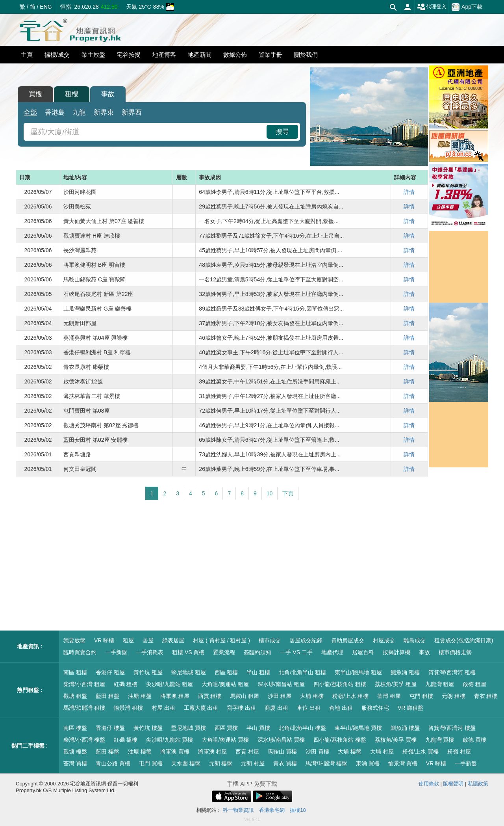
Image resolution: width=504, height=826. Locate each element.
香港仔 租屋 (110, 672)
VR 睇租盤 (410, 708)
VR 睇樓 (104, 640)
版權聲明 (453, 784)
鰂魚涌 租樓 (405, 672)
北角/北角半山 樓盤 (302, 728)
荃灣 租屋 (389, 696)
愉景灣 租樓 (128, 708)
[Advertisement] (222, 566)
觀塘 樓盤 (75, 752)
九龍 (79, 113)
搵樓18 (298, 810)
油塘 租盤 (140, 696)
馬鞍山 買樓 (282, 752)
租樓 (72, 94)
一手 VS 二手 (296, 652)
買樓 (35, 94)
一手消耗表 (150, 652)
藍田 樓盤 (107, 752)
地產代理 (332, 652)
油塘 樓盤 (140, 752)
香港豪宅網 (272, 810)
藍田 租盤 (107, 696)
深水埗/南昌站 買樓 (281, 740)
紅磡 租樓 (126, 684)
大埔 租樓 (312, 696)
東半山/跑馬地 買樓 (358, 728)
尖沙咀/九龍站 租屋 (170, 684)
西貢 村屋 (247, 752)
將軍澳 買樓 (175, 752)
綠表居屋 (173, 640)
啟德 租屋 (474, 684)
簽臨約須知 (258, 652)
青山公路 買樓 (113, 763)
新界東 (104, 113)
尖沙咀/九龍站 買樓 (170, 740)
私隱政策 (478, 784)
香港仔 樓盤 (110, 728)
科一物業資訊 (238, 810)
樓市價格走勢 (455, 652)
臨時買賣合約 (80, 652)
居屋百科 (363, 652)
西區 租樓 (226, 672)
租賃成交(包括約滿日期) (464, 640)
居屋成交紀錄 (306, 640)
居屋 (148, 640)
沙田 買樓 (317, 752)
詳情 (409, 192)
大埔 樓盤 (350, 752)
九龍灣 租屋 (440, 684)
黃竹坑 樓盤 (148, 728)
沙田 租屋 (280, 696)
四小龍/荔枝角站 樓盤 (340, 740)
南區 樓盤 (75, 728)
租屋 (128, 640)
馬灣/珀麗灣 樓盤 (326, 763)
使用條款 (429, 784)
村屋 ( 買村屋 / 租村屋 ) (221, 640)
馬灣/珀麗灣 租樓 (84, 708)
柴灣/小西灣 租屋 (84, 684)
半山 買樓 (258, 728)
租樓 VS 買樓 (188, 652)
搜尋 (282, 132)
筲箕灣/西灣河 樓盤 (452, 728)
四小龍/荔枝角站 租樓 (340, 684)
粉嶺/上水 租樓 (350, 696)
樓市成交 (270, 640)
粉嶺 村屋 (459, 752)
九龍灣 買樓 (440, 740)
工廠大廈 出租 (201, 708)
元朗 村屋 (253, 763)
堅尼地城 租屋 (189, 672)
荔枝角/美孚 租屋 (396, 684)
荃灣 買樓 (75, 763)
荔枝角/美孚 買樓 (396, 740)
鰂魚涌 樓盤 (405, 728)
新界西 (132, 113)
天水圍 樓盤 (186, 763)
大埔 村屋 (382, 752)
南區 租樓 (75, 672)
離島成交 (415, 640)
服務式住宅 (375, 708)
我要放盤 (74, 640)
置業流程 (224, 652)
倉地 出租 (341, 708)
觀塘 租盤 (75, 696)
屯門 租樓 (421, 696)
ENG (46, 7)
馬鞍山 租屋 (245, 696)
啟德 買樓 (474, 740)
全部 (30, 113)
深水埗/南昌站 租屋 (281, 684)
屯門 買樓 (151, 763)
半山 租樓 (258, 672)
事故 (108, 94)
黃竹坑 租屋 (148, 672)
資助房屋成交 (348, 640)
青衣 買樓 (285, 763)
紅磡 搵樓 (126, 740)
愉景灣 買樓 (403, 763)
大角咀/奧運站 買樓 (225, 740)
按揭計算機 (397, 652)
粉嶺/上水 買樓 (421, 752)
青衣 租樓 (486, 696)
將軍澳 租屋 (175, 696)
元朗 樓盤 (221, 763)
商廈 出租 (276, 708)
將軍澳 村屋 (213, 752)
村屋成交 (384, 640)
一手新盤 (116, 652)
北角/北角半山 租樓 (302, 672)
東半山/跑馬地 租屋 (358, 672)
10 (270, 493)
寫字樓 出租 (241, 708)
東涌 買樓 (368, 763)
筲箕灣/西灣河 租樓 (452, 672)
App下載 (467, 7)
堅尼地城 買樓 (189, 728)
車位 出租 (309, 708)
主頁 (27, 55)
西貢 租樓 (210, 696)
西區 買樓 (226, 728)
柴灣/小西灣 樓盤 (84, 740)
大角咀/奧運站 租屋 (225, 684)
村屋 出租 (163, 708)
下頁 (288, 493)
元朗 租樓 (454, 696)
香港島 (55, 113)
